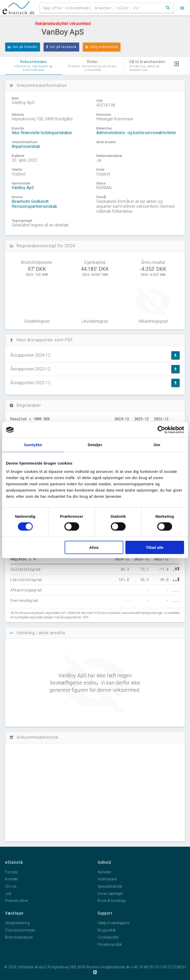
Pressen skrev (17, 901)
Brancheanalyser (19, 937)
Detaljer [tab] (95, 445)
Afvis (94, 547)
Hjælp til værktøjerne (114, 923)
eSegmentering (17, 923)
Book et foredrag (111, 901)
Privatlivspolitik (110, 944)
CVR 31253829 (172, 967)
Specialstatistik (110, 886)
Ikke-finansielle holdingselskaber (42, 133)
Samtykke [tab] (33, 445)
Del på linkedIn (23, 47)
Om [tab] (157, 445)
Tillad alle (155, 547)
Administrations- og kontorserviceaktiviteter (136, 133)
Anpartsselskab (26, 146)
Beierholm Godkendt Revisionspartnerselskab (34, 204)
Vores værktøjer (110, 894)
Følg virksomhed (102, 47)
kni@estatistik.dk (116, 967)
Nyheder (104, 872)
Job (8, 894)
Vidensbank (107, 879)
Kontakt (12, 879)
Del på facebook (62, 47)
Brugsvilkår (107, 930)
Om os (11, 886)
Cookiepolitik (108, 937)
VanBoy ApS (23, 188)
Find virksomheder (20, 930)
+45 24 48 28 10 (145, 967)
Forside (11, 872)
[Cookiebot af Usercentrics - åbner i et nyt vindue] (161, 430)
